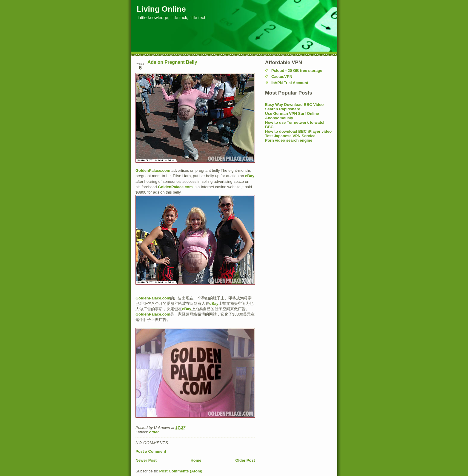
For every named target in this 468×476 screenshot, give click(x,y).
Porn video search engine (289, 140)
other (154, 432)
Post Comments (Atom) (181, 471)
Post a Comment (151, 451)
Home (196, 460)
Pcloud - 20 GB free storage (297, 71)
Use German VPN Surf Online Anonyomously (292, 116)
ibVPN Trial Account (290, 83)
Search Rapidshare (283, 109)
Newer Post (146, 460)
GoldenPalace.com (153, 170)
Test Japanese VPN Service (290, 136)
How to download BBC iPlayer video (298, 131)
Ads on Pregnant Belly (172, 62)
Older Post (245, 460)
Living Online (161, 9)
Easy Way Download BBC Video (294, 105)
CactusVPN (282, 76)
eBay (250, 176)
